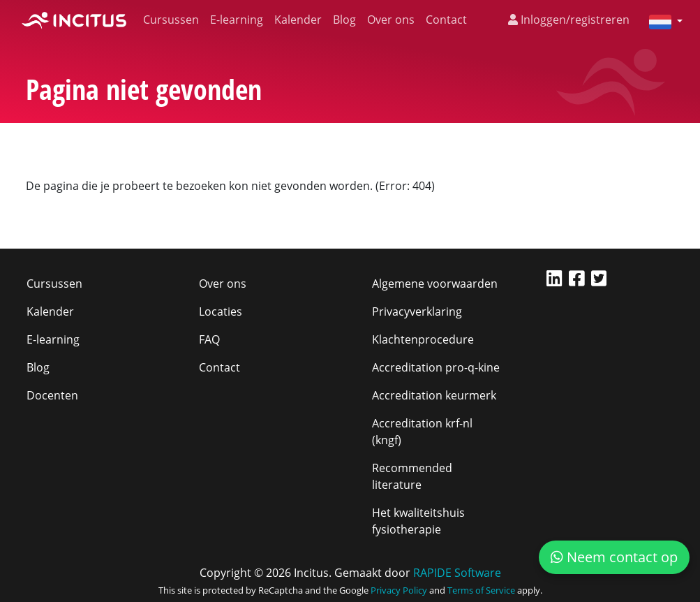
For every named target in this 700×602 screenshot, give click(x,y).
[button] (660, 21)
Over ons (391, 20)
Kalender (298, 20)
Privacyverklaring (417, 311)
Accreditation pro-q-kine (436, 367)
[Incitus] (74, 20)
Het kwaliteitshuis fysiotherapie (418, 521)
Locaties (221, 311)
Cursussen (171, 20)
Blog (344, 20)
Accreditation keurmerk (434, 395)
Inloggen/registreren (569, 20)
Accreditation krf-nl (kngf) (422, 432)
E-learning (237, 20)
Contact (446, 20)
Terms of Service (481, 590)
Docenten (52, 395)
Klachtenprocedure (423, 339)
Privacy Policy (399, 590)
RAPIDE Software (457, 573)
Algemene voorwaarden (435, 284)
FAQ (209, 339)
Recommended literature (412, 476)
